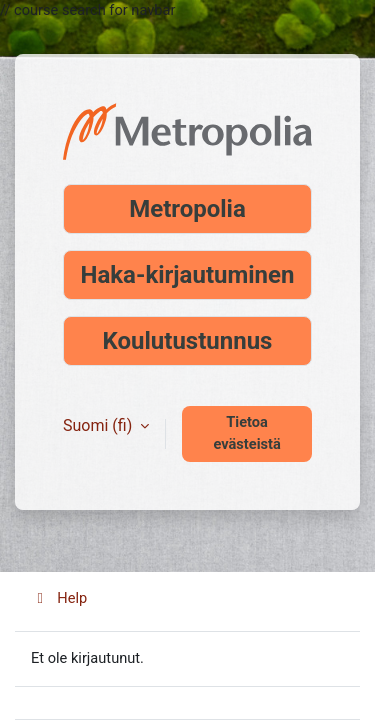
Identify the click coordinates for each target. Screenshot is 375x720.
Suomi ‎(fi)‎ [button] (99, 425)
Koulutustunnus (188, 341)
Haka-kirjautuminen (188, 275)
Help (59, 598)
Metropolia (187, 209)
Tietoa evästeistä (246, 433)
